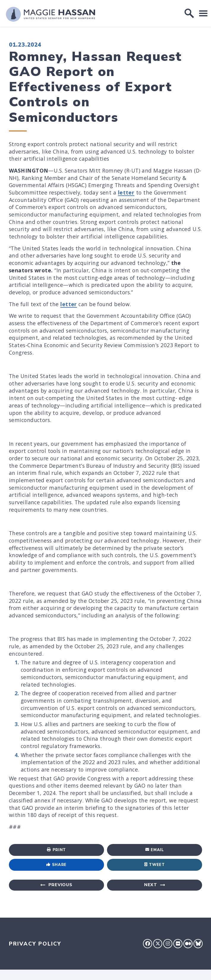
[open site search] (189, 13)
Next (151, 885)
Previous (60, 885)
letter (126, 192)
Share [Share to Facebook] (56, 865)
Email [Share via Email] (155, 850)
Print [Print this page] (56, 850)
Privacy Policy (35, 944)
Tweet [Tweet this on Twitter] (155, 865)
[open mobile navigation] (203, 13)
